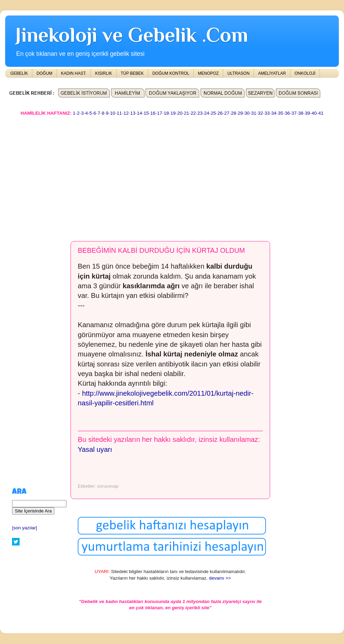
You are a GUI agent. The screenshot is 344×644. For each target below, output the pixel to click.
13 (133, 113)
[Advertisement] (154, 175)
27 (227, 113)
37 (294, 113)
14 (139, 113)
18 (166, 113)
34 (274, 113)
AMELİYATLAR (272, 73)
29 (240, 113)
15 (146, 113)
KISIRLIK (103, 73)
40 (314, 113)
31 (254, 113)
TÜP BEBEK (132, 73)
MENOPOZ (208, 73)
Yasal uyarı (95, 449)
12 (126, 113)
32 (261, 113)
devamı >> (220, 578)
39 (307, 113)
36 (287, 113)
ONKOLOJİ (305, 73)
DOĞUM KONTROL (171, 73)
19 (173, 113)
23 (200, 113)
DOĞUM (44, 73)
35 (281, 113)
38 (301, 113)
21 (187, 113)
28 (233, 113)
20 (180, 113)
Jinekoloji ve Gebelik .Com (132, 35)
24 (207, 113)
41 (321, 113)
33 (267, 113)
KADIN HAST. (74, 73)
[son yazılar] (25, 528)
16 (153, 113)
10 (113, 113)
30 (247, 113)
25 (213, 113)
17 (160, 113)
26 (220, 113)
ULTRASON (238, 73)
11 (119, 113)
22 (193, 113)
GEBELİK (19, 73)
